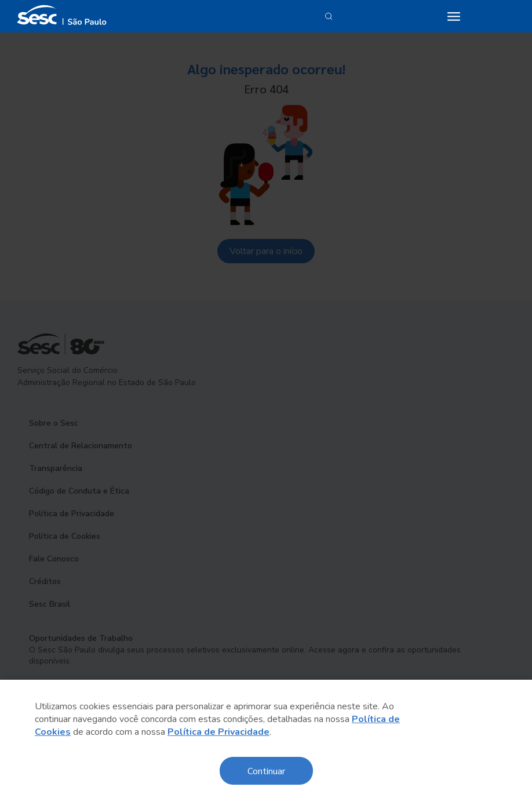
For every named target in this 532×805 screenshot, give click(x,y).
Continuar (266, 770)
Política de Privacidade (218, 732)
